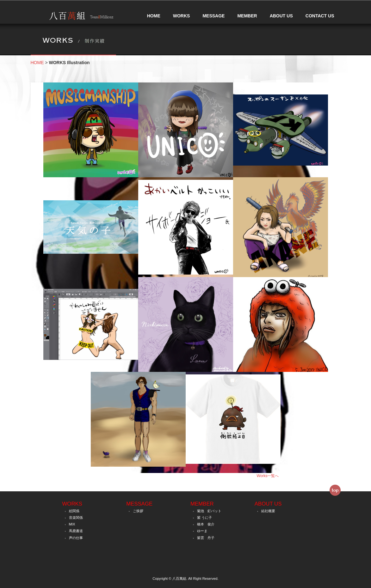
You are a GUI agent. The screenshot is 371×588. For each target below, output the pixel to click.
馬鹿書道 (76, 531)
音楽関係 (76, 518)
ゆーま (202, 531)
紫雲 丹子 (206, 538)
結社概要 (268, 511)
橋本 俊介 (206, 524)
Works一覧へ (268, 476)
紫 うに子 (204, 518)
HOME (154, 16)
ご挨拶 (138, 511)
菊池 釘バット (209, 511)
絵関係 (74, 511)
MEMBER (247, 16)
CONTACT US (320, 16)
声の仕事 (76, 538)
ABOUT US (281, 16)
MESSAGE (213, 16)
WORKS (182, 16)
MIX (72, 524)
